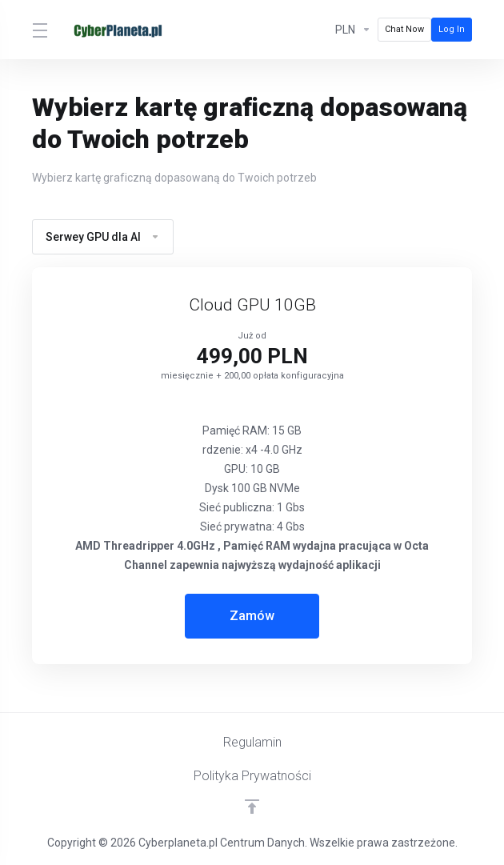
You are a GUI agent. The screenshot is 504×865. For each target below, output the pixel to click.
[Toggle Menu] (38, 30)
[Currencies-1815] (353, 30)
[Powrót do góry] (252, 807)
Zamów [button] (252, 616)
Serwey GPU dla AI (103, 237)
